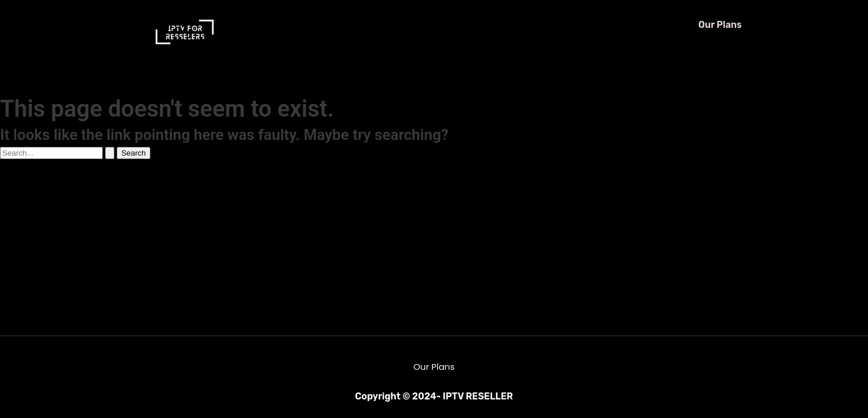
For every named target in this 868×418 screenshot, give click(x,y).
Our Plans (720, 25)
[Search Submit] (110, 153)
